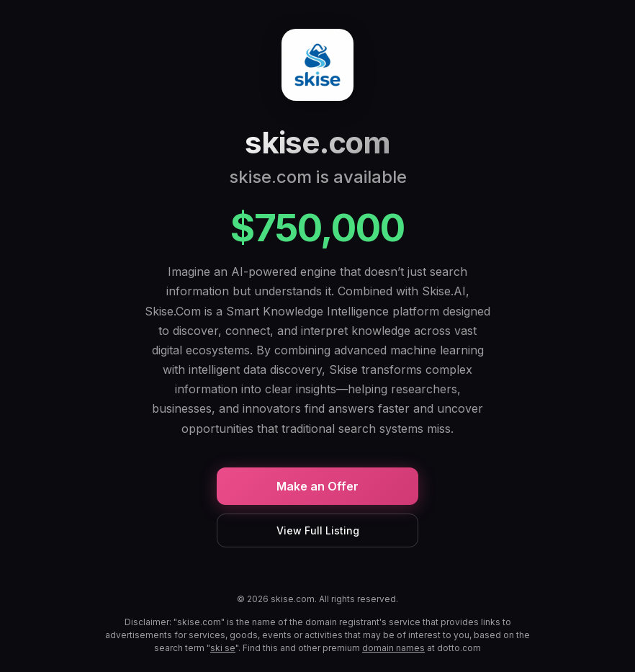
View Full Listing (318, 530)
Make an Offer (317, 486)
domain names (393, 648)
